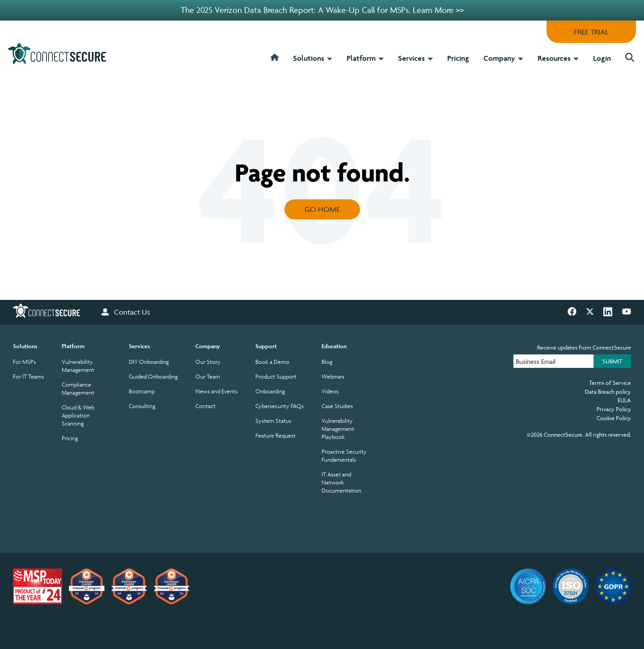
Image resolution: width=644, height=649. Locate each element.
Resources (558, 58)
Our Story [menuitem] (208, 362)
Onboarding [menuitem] (270, 391)
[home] (275, 63)
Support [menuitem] (266, 346)
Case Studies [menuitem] (337, 406)
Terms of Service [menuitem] (610, 383)
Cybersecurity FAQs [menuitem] (280, 406)
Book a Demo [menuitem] (272, 362)
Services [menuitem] (139, 346)
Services (415, 58)
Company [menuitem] (208, 346)
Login (602, 58)
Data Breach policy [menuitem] (608, 392)
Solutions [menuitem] (25, 346)
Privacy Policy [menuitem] (614, 409)
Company (503, 58)
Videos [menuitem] (330, 391)
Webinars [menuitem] (333, 377)
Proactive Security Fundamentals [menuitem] (344, 456)
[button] (627, 58)
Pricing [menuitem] (70, 438)
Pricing (458, 58)
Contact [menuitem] (205, 406)
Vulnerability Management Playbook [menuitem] (338, 429)
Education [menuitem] (334, 346)
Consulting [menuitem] (142, 406)
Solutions (313, 58)
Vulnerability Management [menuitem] (78, 366)
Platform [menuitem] (73, 346)
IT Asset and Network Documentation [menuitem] (341, 483)
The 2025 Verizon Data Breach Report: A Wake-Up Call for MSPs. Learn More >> (322, 10)
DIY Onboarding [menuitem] (149, 362)
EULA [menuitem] (624, 400)
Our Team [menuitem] (208, 377)
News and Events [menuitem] (216, 391)
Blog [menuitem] (327, 362)
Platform (365, 58)
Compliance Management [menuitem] (78, 389)
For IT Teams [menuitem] (28, 377)
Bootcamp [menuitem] (142, 391)
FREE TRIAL (591, 32)
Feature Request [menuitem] (275, 436)
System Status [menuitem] (273, 421)
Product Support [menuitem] (276, 377)
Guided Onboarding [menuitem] (153, 377)
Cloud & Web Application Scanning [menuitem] (78, 415)
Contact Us (126, 312)
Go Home (322, 209)
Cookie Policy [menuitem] (614, 418)
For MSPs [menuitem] (24, 362)
